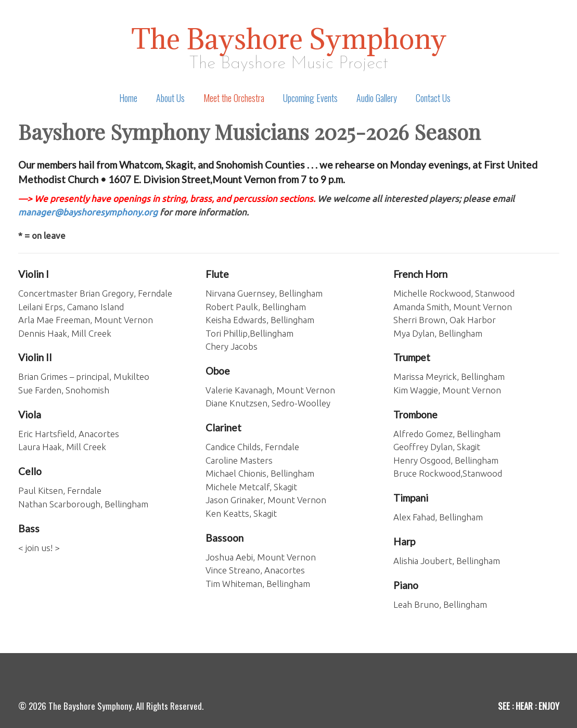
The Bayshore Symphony (289, 39)
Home (128, 98)
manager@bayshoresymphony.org (88, 212)
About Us (170, 98)
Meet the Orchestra (234, 98)
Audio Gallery (377, 98)
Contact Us (433, 98)
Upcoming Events (310, 98)
